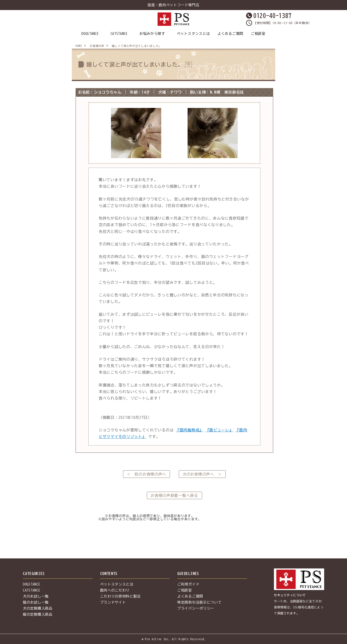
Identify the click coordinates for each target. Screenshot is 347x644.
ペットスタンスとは (193, 34)
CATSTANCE (119, 34)
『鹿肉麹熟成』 (190, 430)
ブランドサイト (113, 602)
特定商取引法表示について (199, 602)
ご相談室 (258, 34)
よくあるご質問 (230, 34)
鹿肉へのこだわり (115, 590)
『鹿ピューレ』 (219, 430)
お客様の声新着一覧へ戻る (174, 496)
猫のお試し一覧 (36, 602)
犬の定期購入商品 (38, 608)
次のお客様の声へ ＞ (202, 474)
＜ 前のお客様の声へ (147, 474)
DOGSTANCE (90, 34)
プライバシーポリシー (196, 608)
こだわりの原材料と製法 (121, 596)
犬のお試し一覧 (36, 596)
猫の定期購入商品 (38, 614)
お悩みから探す (152, 34)
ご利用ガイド (188, 584)
